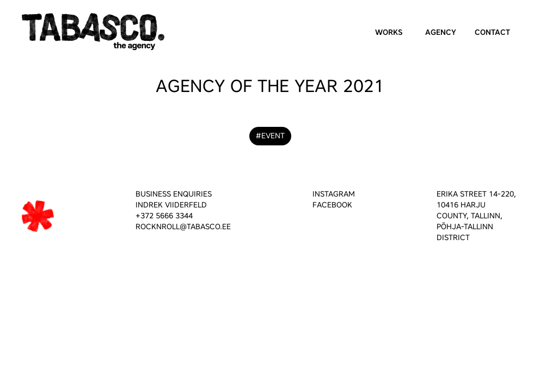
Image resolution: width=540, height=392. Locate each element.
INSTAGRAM (334, 194)
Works (389, 32)
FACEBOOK (332, 205)
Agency (441, 32)
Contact (492, 32)
